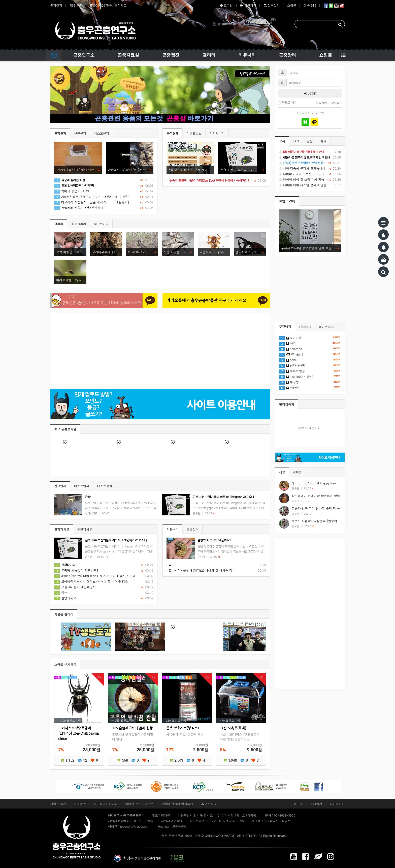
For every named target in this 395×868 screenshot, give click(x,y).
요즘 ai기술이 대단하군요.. (76, 587)
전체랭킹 (305, 327)
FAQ (296, 141)
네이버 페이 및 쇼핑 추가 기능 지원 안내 (310, 179)
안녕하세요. (66, 598)
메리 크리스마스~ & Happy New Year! (318, 483)
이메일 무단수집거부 (139, 804)
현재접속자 (287, 404)
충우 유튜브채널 (65, 429)
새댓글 (298, 472)
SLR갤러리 (101, 224)
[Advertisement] (160, 349)
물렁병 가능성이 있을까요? (76, 570)
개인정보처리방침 (106, 804)
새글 (282, 472)
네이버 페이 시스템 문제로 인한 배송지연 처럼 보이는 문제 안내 (310, 185)
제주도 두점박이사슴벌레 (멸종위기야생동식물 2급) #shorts (333, 521)
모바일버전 (337, 804)
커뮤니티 (247, 55)
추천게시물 (85, 529)
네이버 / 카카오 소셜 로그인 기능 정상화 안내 (310, 174)
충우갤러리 (79, 224)
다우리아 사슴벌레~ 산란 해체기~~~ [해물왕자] (92, 202)
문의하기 (316, 804)
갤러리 (209, 55)
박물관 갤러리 (64, 614)
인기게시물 (62, 529)
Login (310, 93)
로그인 (226, 5)
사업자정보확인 (172, 821)
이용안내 (297, 804)
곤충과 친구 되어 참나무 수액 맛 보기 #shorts (323, 508)
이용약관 (80, 804)
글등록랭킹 (326, 327)
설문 (310, 141)
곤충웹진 (171, 55)
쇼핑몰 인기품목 (65, 664)
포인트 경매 (287, 201)
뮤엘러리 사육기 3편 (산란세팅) (79, 208)
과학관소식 (217, 133)
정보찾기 (272, 5)
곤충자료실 (128, 55)
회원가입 (248, 5)
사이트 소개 (58, 804)
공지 (282, 141)
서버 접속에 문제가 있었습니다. (310, 168)
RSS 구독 (76, 5)
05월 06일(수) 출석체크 (108, 5)
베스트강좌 (105, 486)
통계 (324, 141)
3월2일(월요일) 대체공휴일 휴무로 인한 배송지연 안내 (95, 576)
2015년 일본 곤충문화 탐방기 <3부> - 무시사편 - (92, 196)
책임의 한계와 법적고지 (177, 804)
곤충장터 (287, 55)
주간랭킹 (285, 327)
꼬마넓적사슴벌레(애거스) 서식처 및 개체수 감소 (91, 581)
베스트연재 (102, 133)
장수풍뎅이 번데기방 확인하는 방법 (316, 496)
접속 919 (310, 5)
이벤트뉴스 (194, 133)
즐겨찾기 (56, 5)
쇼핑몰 (292, 5)
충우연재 (173, 133)
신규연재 (80, 133)
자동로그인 (287, 103)
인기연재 (60, 133)
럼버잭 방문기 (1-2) (72, 191)
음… (61, 592)
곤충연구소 (84, 55)
